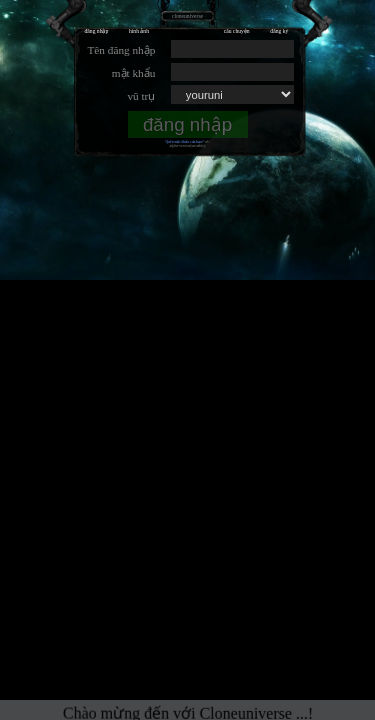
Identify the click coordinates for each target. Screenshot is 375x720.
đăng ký (279, 31)
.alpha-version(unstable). (187, 146)
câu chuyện (237, 31)
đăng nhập (97, 31)
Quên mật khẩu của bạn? (184, 142)
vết (207, 142)
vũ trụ (141, 96)
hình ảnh (139, 31)
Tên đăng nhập (121, 50)
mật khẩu (134, 73)
